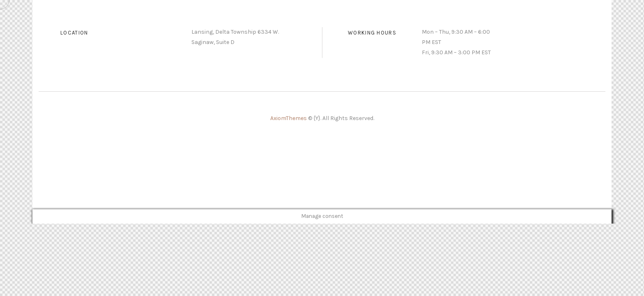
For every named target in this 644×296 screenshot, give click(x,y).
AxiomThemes (289, 118)
